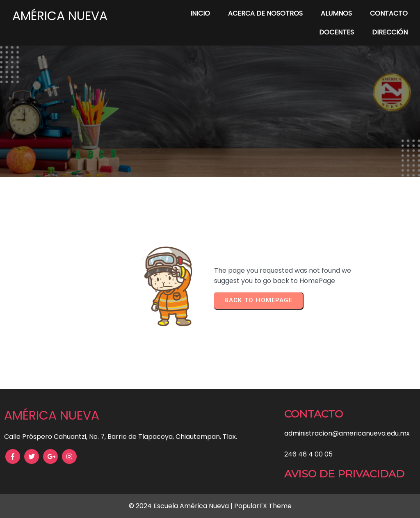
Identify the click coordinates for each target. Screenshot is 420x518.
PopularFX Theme (263, 506)
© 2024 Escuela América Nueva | (181, 506)
